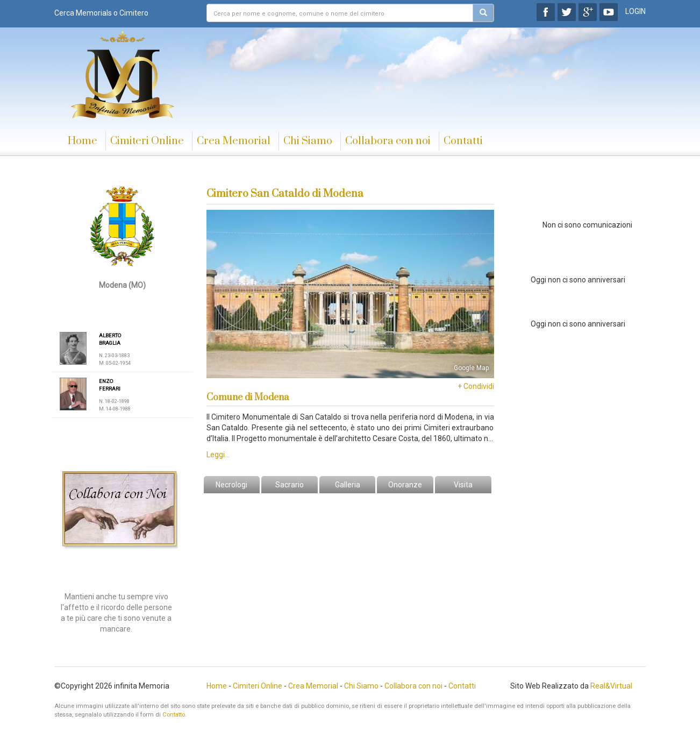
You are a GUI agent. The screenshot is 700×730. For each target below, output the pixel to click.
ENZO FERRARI (110, 385)
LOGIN (635, 11)
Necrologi (231, 485)
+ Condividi (476, 386)
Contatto (174, 715)
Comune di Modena (248, 398)
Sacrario (290, 485)
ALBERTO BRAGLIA (110, 339)
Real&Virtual (611, 686)
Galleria (348, 485)
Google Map (471, 368)
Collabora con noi (388, 141)
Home (83, 141)
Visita (463, 485)
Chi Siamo (308, 141)
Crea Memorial (234, 141)
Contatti (463, 141)
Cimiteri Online (147, 141)
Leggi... (218, 455)
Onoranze (405, 485)
